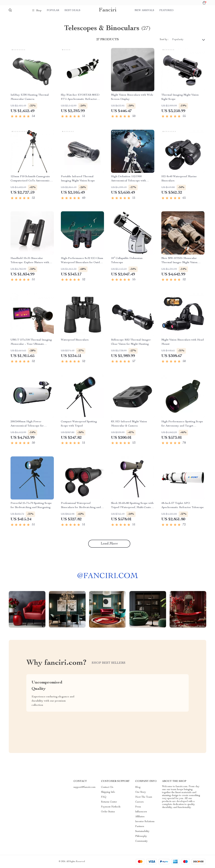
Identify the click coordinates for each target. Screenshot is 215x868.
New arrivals (144, 11)
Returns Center (109, 802)
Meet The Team (144, 797)
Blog (138, 787)
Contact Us (107, 787)
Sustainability (142, 831)
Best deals (72, 11)
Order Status (108, 812)
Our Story (141, 792)
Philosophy (141, 836)
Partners (140, 827)
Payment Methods (111, 807)
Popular (53, 11)
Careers (139, 802)
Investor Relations (145, 822)
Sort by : (164, 40)
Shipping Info (108, 792)
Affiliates (140, 817)
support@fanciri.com (85, 787)
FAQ (104, 797)
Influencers (141, 812)
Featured (167, 11)
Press (138, 807)
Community (141, 841)
